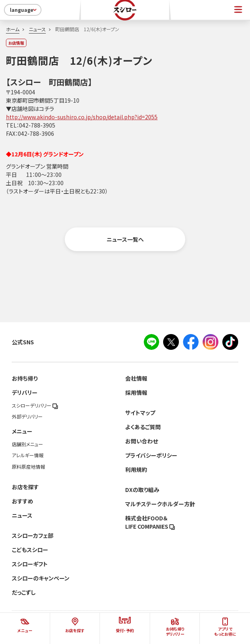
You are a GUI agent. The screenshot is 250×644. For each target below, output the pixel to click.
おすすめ (23, 501)
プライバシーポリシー (151, 455)
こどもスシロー (30, 550)
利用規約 (136, 469)
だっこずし (24, 592)
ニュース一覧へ (125, 239)
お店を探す (25, 487)
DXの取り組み (142, 490)
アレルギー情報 (28, 455)
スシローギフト (30, 564)
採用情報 (136, 392)
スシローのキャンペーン (41, 578)
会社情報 (136, 378)
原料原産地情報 (28, 467)
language (24, 10)
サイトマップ (140, 413)
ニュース (37, 29)
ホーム (13, 29)
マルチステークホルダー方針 (160, 504)
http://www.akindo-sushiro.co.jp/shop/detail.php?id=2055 (82, 117)
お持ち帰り (25, 378)
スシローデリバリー (35, 406)
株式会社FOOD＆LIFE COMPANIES (150, 522)
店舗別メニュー (27, 444)
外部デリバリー (27, 417)
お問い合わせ (142, 441)
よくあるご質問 (143, 427)
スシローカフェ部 (33, 535)
